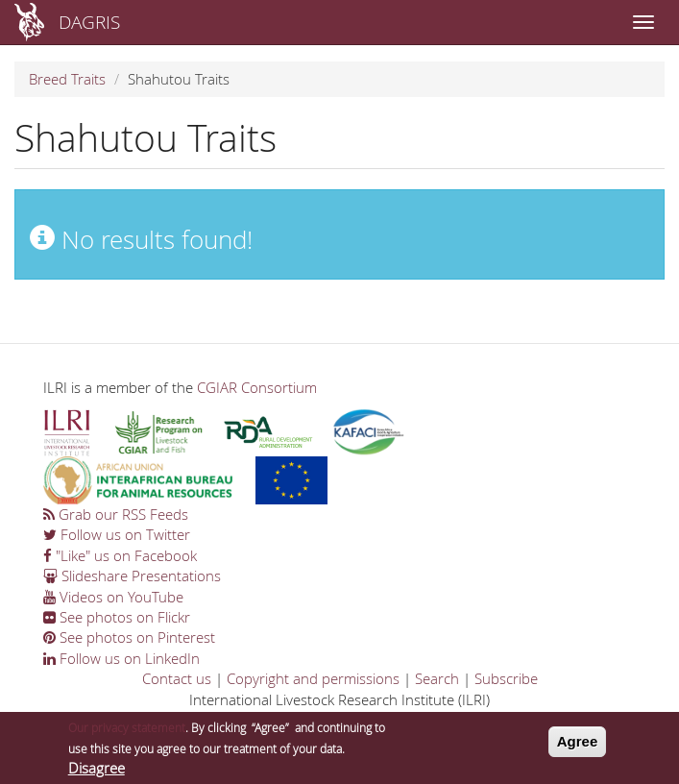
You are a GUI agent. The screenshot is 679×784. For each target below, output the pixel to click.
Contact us (177, 678)
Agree (578, 743)
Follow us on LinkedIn (121, 658)
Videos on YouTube (113, 597)
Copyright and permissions (313, 678)
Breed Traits (67, 79)
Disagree (97, 770)
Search (437, 678)
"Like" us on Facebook (120, 555)
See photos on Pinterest (129, 637)
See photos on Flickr (117, 617)
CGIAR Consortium (257, 387)
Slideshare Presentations (132, 576)
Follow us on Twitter (117, 534)
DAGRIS (89, 22)
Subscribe (506, 678)
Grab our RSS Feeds (116, 514)
